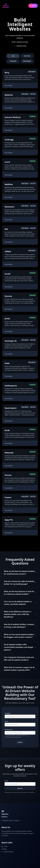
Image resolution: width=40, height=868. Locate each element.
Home (5, 846)
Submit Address (8, 852)
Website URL (9, 730)
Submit (20, 742)
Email (6, 721)
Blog (4, 849)
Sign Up (20, 788)
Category (8, 713)
